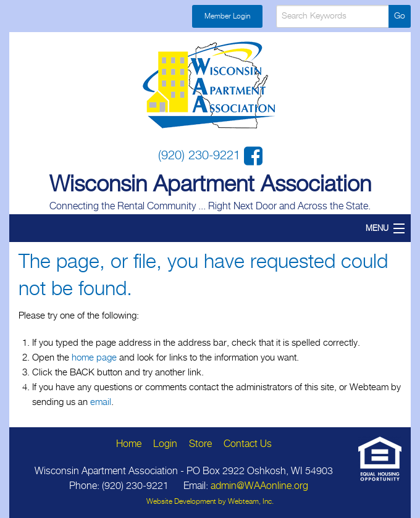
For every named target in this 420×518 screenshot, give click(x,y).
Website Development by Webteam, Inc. (210, 502)
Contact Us (248, 444)
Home (129, 444)
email (101, 402)
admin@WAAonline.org (259, 486)
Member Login (227, 16)
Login (165, 444)
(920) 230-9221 (201, 156)
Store (200, 444)
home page (94, 358)
